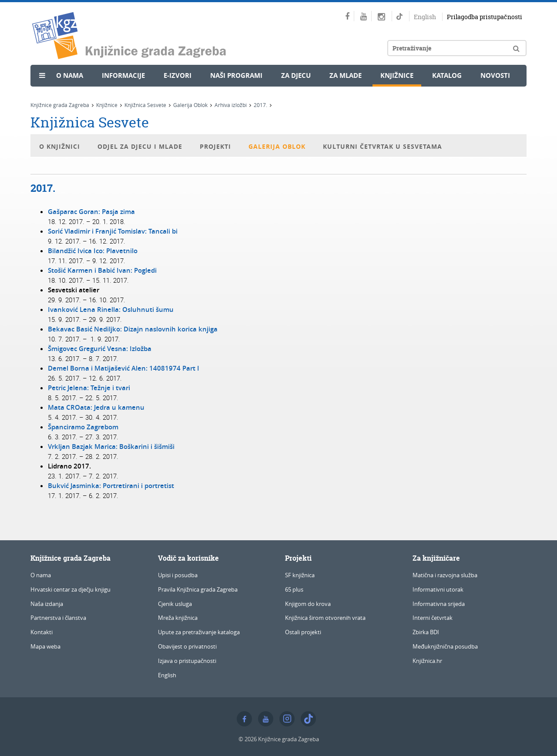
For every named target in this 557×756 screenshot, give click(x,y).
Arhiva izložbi (231, 105)
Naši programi (236, 75)
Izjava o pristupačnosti (187, 661)
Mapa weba (45, 646)
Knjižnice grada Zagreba (60, 105)
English (425, 17)
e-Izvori (178, 75)
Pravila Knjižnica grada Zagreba (198, 589)
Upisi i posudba (178, 575)
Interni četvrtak (433, 618)
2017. (260, 105)
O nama (70, 75)
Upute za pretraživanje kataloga (199, 632)
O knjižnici (60, 146)
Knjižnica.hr (427, 661)
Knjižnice (397, 75)
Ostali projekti (303, 632)
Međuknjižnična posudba (445, 646)
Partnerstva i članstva (58, 618)
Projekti (215, 146)
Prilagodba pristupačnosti (485, 17)
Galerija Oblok (190, 105)
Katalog (447, 75)
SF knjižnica (300, 575)
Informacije (123, 75)
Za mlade (346, 75)
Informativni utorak (438, 589)
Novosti (495, 75)
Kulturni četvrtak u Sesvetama (383, 146)
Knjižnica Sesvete (145, 105)
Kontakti (42, 632)
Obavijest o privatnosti (187, 646)
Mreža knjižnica (178, 618)
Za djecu (296, 75)
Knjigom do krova (308, 604)
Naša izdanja (47, 604)
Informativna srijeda (439, 604)
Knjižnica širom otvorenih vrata (325, 618)
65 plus (294, 589)
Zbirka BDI (426, 632)
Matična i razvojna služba (445, 575)
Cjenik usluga (175, 604)
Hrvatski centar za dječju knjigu (70, 589)
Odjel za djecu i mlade (140, 146)
